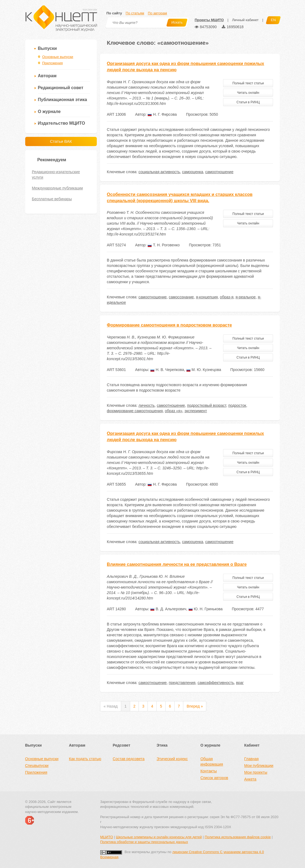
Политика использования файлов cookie (238, 837)
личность (147, 405)
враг (240, 683)
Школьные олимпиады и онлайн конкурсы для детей (159, 837)
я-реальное (246, 297)
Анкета (250, 779)
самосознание (181, 297)
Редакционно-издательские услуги (56, 175)
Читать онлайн (248, 93)
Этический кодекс (172, 759)
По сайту (114, 13)
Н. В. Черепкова (167, 370)
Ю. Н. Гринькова (206, 609)
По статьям (135, 13)
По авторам (157, 13)
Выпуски (47, 48)
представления (182, 683)
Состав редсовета (129, 759)
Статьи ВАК (61, 141)
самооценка (193, 172)
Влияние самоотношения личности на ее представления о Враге (177, 564)
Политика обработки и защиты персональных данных (144, 842)
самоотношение (219, 172)
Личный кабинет (245, 20)
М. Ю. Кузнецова (204, 370)
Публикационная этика (62, 100)
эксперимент (196, 411)
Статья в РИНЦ (248, 102)
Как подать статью (85, 759)
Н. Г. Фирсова (162, 114)
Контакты (208, 771)
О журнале (49, 112)
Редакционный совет (61, 88)
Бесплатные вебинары (52, 199)
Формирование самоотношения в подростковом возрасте (169, 325)
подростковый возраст (207, 405)
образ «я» (174, 411)
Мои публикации (259, 766)
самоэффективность (216, 683)
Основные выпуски (58, 57)
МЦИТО (107, 837)
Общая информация (212, 761)
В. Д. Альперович (168, 609)
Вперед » (195, 706)
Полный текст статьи (248, 83)
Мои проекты (256, 772)
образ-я (227, 297)
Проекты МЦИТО (209, 20)
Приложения (53, 63)
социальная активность (159, 172)
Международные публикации (57, 188)
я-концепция (207, 297)
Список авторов (214, 778)
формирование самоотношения (135, 411)
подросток (237, 405)
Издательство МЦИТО (62, 123)
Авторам (47, 76)
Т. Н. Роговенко (164, 245)
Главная (251, 759)
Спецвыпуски (37, 766)
